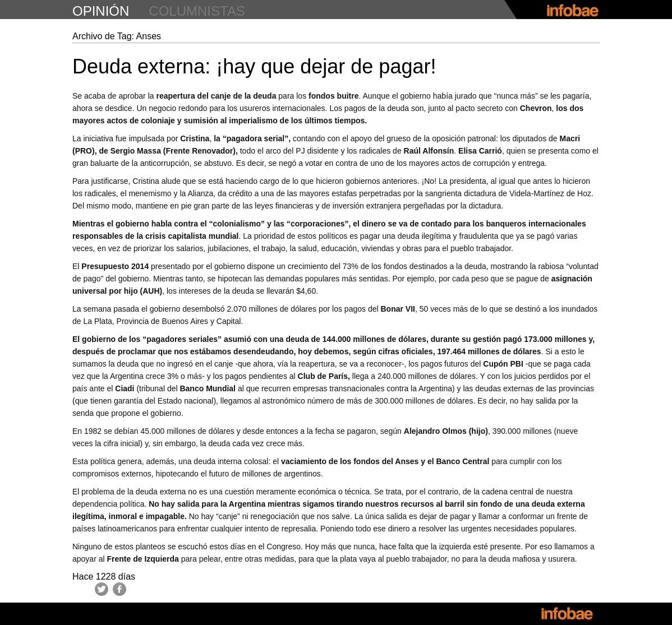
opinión (101, 11)
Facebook (119, 589)
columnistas (197, 11)
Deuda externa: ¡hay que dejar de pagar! (254, 66)
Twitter (102, 589)
